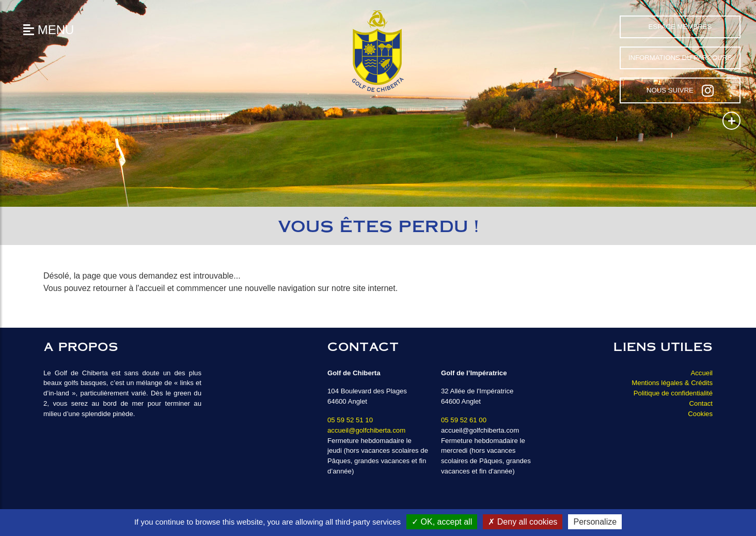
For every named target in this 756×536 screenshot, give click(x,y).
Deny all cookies (523, 522)
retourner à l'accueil (129, 288)
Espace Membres (680, 27)
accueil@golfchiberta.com (366, 430)
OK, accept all (442, 522)
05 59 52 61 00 (464, 420)
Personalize (595, 522)
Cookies (700, 414)
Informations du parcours (680, 58)
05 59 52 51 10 (350, 420)
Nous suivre (680, 90)
